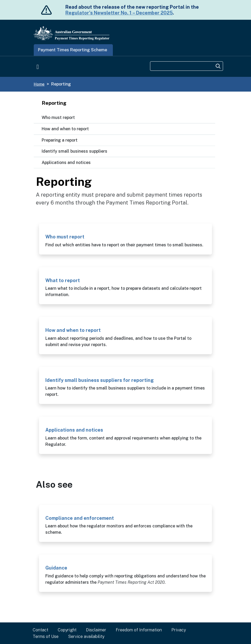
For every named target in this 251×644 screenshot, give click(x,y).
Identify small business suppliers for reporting (100, 380)
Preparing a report (60, 140)
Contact (40, 630)
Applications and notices (66, 163)
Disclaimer (96, 630)
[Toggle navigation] (38, 66)
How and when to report (65, 129)
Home (39, 84)
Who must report (58, 118)
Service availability (86, 636)
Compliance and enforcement (80, 518)
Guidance (56, 568)
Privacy (179, 630)
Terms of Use (46, 636)
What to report (63, 280)
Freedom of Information (139, 630)
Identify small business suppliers (74, 151)
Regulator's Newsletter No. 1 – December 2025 (119, 13)
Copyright (67, 630)
